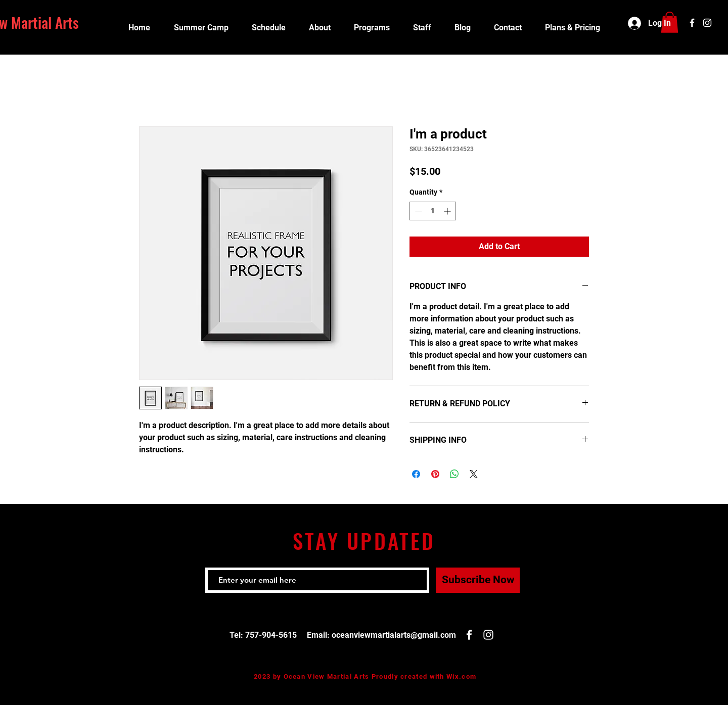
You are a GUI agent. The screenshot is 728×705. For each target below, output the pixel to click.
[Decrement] (417, 211)
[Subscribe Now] (478, 580)
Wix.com (461, 676)
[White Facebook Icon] (692, 23)
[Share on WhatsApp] (454, 474)
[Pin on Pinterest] (435, 474)
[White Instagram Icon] (707, 23)
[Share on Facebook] (416, 474)
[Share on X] (474, 474)
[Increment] (448, 211)
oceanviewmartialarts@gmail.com (394, 635)
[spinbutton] (433, 211)
